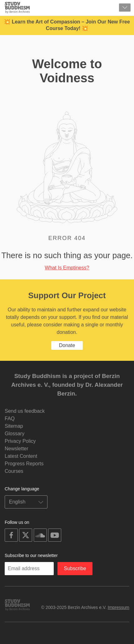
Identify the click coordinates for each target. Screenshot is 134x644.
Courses (14, 471)
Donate (67, 345)
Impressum (119, 607)
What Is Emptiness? (67, 268)
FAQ (10, 419)
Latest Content (21, 456)
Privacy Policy (20, 441)
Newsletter (17, 449)
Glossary (15, 434)
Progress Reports (24, 464)
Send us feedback (25, 411)
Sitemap (14, 426)
